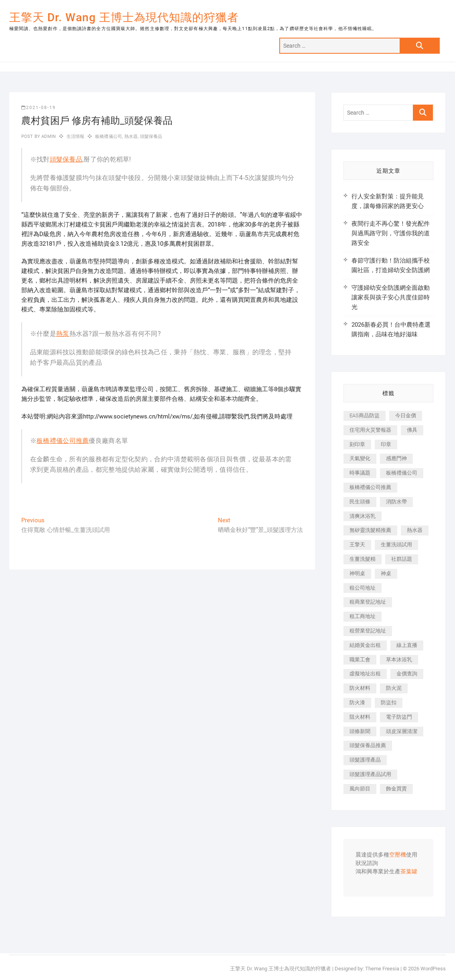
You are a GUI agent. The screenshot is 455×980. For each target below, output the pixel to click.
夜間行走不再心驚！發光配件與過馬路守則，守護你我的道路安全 (391, 233)
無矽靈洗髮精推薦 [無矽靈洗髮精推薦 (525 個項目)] (370, 530)
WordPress (433, 969)
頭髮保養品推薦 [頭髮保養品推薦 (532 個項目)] (368, 745)
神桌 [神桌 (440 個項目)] (386, 573)
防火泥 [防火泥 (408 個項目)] (394, 688)
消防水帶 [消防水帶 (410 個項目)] (396, 502)
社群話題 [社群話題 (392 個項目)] (402, 559)
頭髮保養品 (151, 136)
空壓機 (398, 855)
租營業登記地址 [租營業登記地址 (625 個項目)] (368, 631)
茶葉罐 (409, 872)
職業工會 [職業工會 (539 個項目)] (360, 660)
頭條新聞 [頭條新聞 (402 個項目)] (360, 731)
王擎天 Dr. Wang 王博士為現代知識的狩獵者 (124, 17)
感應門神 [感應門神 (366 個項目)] (396, 458)
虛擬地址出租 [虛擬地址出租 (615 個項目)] (365, 674)
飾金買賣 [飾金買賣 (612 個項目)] (396, 789)
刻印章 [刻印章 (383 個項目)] (357, 444)
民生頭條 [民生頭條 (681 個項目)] (360, 502)
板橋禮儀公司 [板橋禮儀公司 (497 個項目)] (402, 473)
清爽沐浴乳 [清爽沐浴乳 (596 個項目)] (363, 516)
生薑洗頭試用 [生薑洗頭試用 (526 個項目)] (396, 545)
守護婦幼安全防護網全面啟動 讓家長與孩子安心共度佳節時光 (391, 297)
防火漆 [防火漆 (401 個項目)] (357, 702)
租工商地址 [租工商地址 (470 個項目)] (363, 616)
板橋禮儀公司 (109, 136)
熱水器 (131, 136)
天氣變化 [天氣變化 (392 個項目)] (360, 458)
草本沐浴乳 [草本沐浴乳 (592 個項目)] (399, 660)
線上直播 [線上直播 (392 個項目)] (407, 645)
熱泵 (63, 334)
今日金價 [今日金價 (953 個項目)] (406, 415)
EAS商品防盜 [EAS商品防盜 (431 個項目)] (365, 415)
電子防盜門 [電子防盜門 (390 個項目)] (399, 717)
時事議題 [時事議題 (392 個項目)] (360, 473)
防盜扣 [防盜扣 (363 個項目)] (389, 702)
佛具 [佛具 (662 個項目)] (412, 430)
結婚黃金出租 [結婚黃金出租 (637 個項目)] (365, 645)
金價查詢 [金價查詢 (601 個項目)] (407, 674)
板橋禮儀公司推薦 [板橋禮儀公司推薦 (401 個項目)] (370, 487)
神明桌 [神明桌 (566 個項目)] (357, 573)
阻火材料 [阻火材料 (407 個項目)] (360, 717)
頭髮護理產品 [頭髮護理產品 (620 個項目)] (365, 760)
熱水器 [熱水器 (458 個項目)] (415, 530)
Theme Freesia (382, 969)
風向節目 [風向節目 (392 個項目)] (360, 789)
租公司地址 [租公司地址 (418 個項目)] (363, 588)
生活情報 (76, 136)
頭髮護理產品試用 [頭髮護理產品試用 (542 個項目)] (370, 774)
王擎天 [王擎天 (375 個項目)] (357, 545)
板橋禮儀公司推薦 (63, 441)
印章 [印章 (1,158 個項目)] (386, 444)
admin (48, 136)
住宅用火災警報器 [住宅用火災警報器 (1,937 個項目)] (370, 430)
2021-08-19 (39, 108)
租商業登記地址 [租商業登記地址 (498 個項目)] (368, 602)
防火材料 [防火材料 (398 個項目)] (360, 688)
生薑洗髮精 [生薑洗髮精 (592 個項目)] (363, 559)
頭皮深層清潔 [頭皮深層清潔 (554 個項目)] (402, 731)
